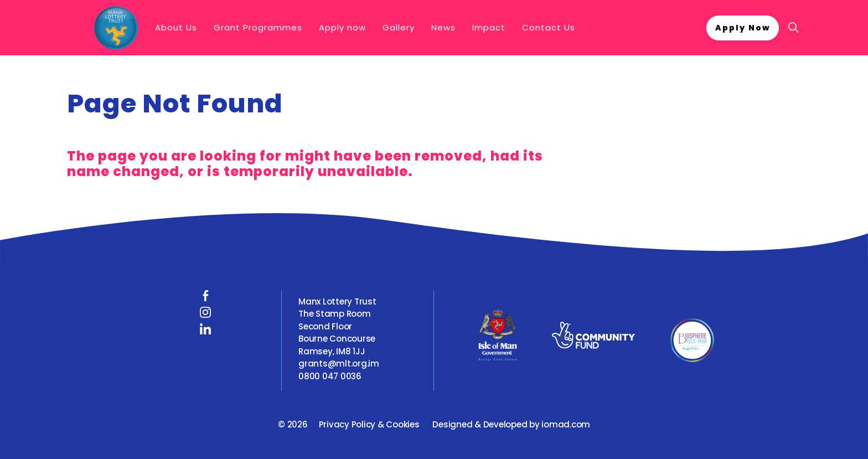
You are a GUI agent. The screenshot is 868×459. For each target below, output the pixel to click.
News (443, 27)
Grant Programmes (258, 27)
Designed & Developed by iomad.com (511, 424)
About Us (176, 27)
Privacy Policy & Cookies (369, 424)
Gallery (399, 27)
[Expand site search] (793, 28)
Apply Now (743, 28)
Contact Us (549, 27)
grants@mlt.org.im (339, 363)
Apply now (342, 27)
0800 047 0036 (330, 376)
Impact (489, 27)
